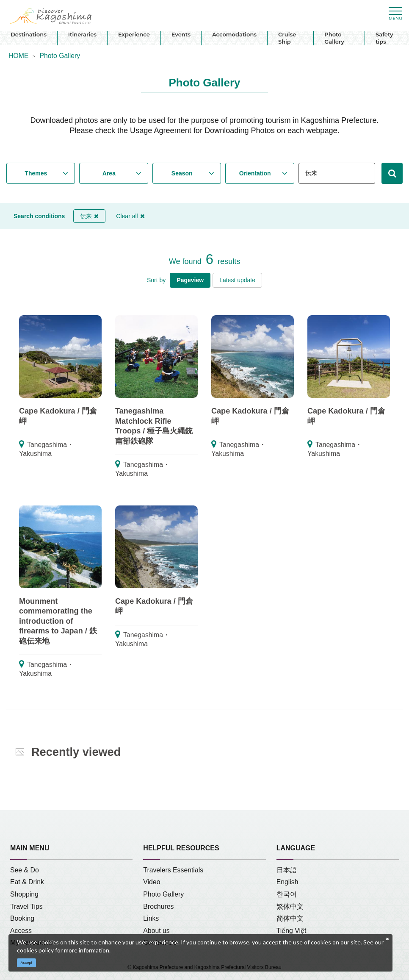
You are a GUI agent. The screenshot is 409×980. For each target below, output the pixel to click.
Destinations (29, 34)
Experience (134, 34)
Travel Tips (26, 906)
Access (21, 931)
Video (152, 882)
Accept (27, 963)
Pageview (190, 280)
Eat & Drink (27, 882)
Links (151, 918)
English (287, 882)
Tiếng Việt (292, 931)
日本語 (287, 870)
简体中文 (290, 918)
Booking (22, 918)
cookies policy (35, 950)
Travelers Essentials (173, 870)
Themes (36, 173)
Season (182, 173)
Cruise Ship (287, 38)
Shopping (24, 894)
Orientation (255, 173)
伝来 (89, 216)
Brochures (158, 906)
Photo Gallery (334, 38)
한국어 (287, 894)
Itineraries (82, 34)
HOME (18, 56)
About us (156, 931)
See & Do (25, 870)
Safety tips (384, 38)
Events (181, 34)
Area (109, 173)
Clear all (130, 216)
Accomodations (234, 34)
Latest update (237, 280)
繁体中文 (290, 906)
